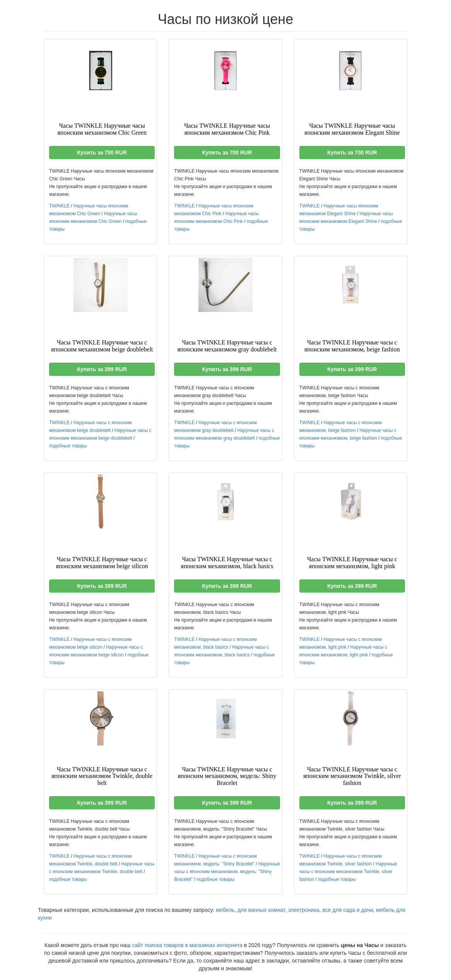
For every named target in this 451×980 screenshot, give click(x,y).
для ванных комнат (261, 910)
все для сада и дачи (348, 910)
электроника (304, 910)
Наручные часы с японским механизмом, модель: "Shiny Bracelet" (227, 872)
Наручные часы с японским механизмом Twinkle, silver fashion (348, 872)
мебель (225, 910)
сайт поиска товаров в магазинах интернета (187, 945)
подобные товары (68, 446)
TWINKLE (59, 206)
